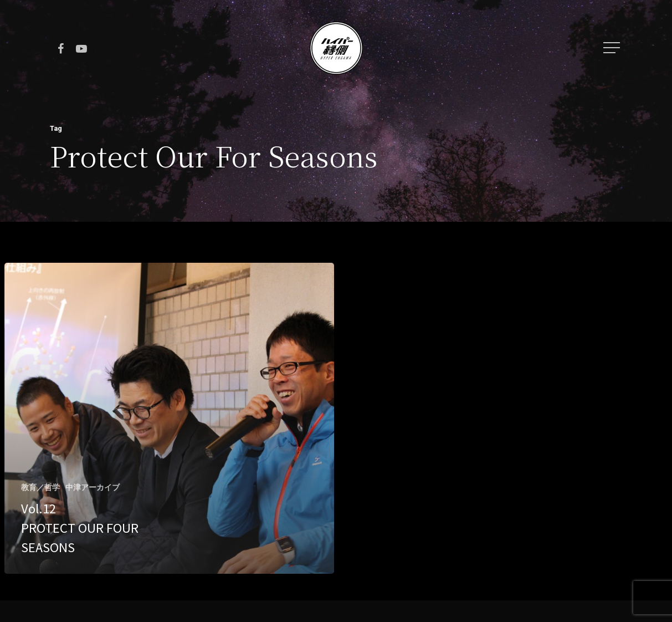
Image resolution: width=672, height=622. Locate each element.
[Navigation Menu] (613, 48)
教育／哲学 (40, 487)
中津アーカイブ (93, 487)
